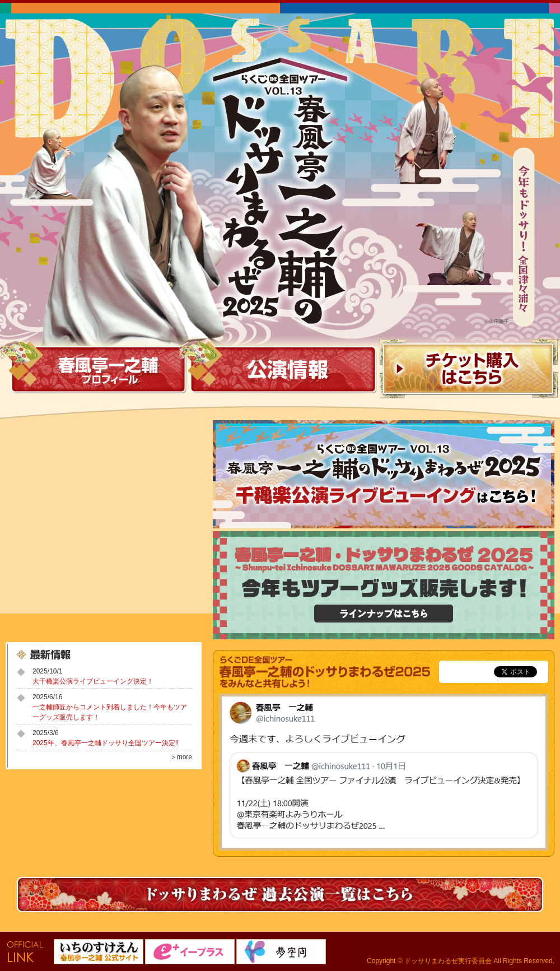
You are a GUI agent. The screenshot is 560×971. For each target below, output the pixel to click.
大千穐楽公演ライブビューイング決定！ (93, 681)
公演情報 (283, 370)
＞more (181, 757)
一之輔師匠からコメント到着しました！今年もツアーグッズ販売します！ (110, 712)
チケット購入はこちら (469, 370)
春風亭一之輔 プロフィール (94, 370)
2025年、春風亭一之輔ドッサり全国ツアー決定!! (106, 743)
